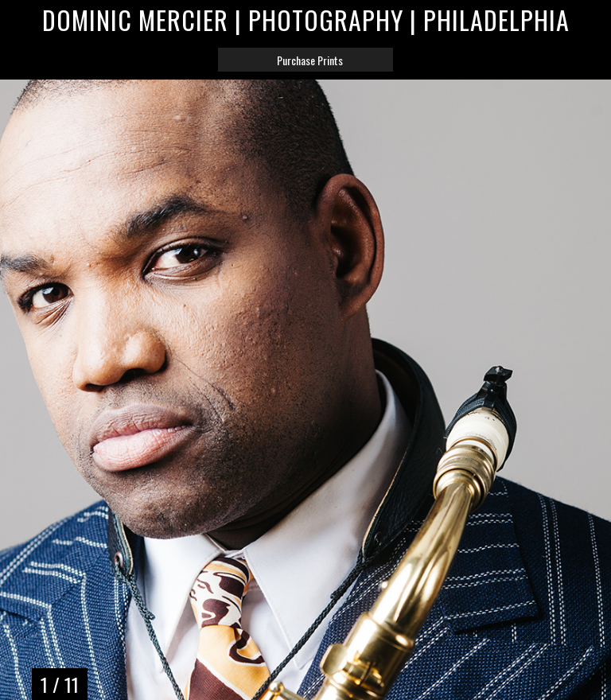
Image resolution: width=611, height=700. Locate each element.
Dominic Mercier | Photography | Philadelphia (306, 19)
